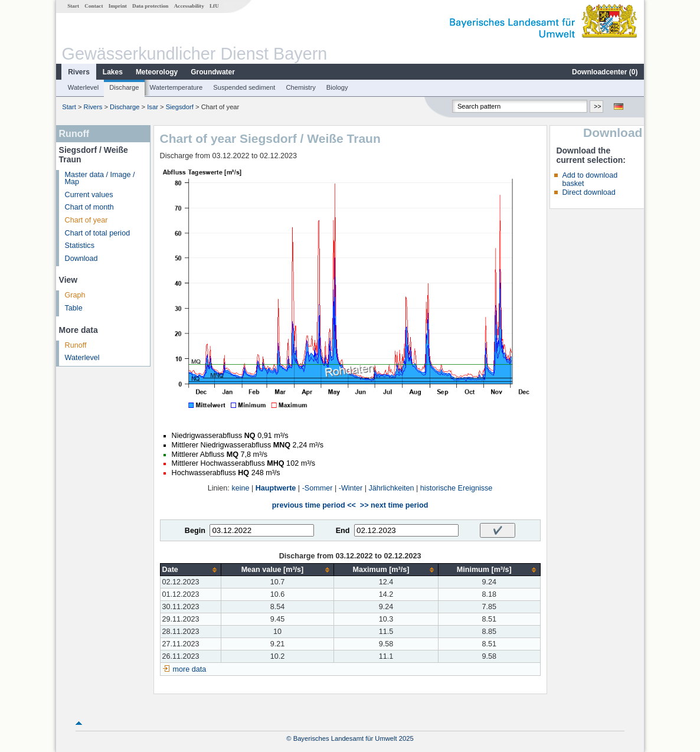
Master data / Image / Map (100, 179)
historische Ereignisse (457, 488)
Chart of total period (98, 233)
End (343, 531)
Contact (94, 6)
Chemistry (300, 87)
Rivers (79, 72)
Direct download (588, 192)
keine (240, 488)
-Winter (351, 488)
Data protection (150, 6)
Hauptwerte (276, 488)
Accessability (189, 6)
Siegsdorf (180, 107)
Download (81, 259)
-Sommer (318, 488)
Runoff (76, 345)
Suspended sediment (244, 87)
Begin (195, 531)
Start (73, 6)
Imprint (118, 6)
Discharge (124, 87)
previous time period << (314, 505)
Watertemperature (176, 87)
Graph (75, 295)
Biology (337, 87)
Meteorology (157, 72)
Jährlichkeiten (392, 488)
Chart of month (89, 207)
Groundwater (213, 72)
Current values (89, 195)
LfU (214, 6)
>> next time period (394, 505)
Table (74, 308)
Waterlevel (83, 87)
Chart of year (86, 220)
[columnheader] (190, 570)
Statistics (80, 246)
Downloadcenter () (605, 72)
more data (190, 669)
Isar (153, 107)
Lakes (113, 72)
